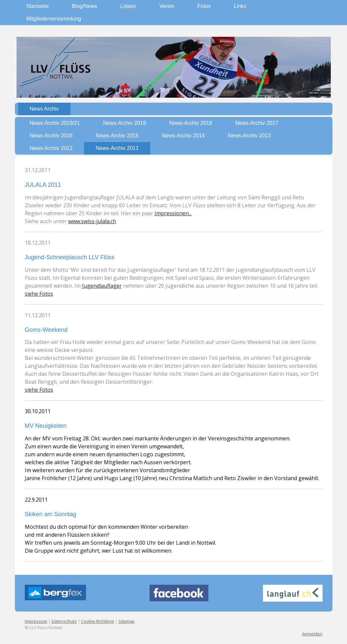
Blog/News (84, 6)
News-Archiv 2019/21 (55, 123)
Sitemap (127, 621)
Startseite (38, 6)
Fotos (204, 6)
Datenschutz (64, 621)
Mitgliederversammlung (54, 19)
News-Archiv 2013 (249, 136)
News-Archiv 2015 (117, 136)
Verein (167, 6)
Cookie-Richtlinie (98, 621)
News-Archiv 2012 (51, 148)
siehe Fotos (39, 294)
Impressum (36, 621)
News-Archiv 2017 (257, 123)
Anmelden (312, 634)
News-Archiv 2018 (191, 123)
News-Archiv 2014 (183, 136)
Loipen (128, 6)
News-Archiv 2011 (117, 148)
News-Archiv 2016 (51, 136)
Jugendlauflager (102, 286)
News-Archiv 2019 (125, 123)
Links (240, 6)
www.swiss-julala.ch (92, 221)
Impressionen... (173, 213)
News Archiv (44, 109)
